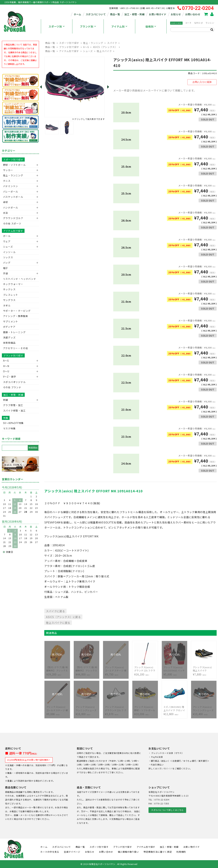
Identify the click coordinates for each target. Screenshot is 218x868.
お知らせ (176, 14)
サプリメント (11, 321)
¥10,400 (204, 709)
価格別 (149, 26)
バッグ (7, 263)
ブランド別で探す (69, 47)
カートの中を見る (50, 852)
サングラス (9, 300)
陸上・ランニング (93, 43)
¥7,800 (204, 669)
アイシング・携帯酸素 (16, 316)
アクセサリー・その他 (16, 348)
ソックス (8, 257)
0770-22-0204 (196, 8)
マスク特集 (9, 428)
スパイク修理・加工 (14, 411)
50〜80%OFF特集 (13, 423)
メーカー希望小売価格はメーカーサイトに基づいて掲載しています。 (155, 90)
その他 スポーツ (12, 223)
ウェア (7, 241)
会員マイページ (72, 852)
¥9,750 (116, 669)
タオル (7, 305)
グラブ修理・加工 (13, 405)
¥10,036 (145, 709)
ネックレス (9, 289)
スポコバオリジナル (14, 382)
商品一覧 (115, 14)
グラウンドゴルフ (13, 218)
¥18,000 (87, 709)
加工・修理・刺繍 (134, 14)
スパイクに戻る (55, 611)
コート (188, 23)
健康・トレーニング (14, 332)
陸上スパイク (104, 51)
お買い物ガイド (158, 14)
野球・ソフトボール (14, 165)
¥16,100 (145, 669)
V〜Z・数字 (10, 377)
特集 (6, 418)
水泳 (6, 213)
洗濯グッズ (9, 337)
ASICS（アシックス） (105, 47)
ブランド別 (87, 26)
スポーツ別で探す (69, 43)
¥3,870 (116, 709)
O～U (6, 371)
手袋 (6, 273)
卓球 (6, 202)
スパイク (112, 43)
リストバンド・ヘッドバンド (18, 279)
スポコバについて (96, 14)
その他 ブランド (12, 387)
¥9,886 (57, 709)
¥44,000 (87, 669)
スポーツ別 (55, 26)
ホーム (77, 14)
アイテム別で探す (69, 51)
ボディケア (9, 327)
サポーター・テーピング (17, 311)
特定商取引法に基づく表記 (158, 852)
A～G (86, 47)
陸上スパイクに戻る (58, 622)
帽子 (6, 268)
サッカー (8, 170)
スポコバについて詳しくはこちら (167, 810)
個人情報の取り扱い (128, 852)
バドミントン (11, 186)
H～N (6, 366)
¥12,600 (175, 709)
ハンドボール (11, 207)
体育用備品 (9, 343)
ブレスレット (11, 295)
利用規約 (181, 852)
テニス (7, 181)
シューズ (88, 51)
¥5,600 (175, 669)
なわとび (198, 23)
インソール (9, 252)
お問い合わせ (193, 14)
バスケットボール (13, 197)
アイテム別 (118, 26)
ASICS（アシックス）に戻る (63, 617)
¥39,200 (57, 669)
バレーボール (11, 191)
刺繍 (6, 400)
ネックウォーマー (13, 284)
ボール (7, 236)
